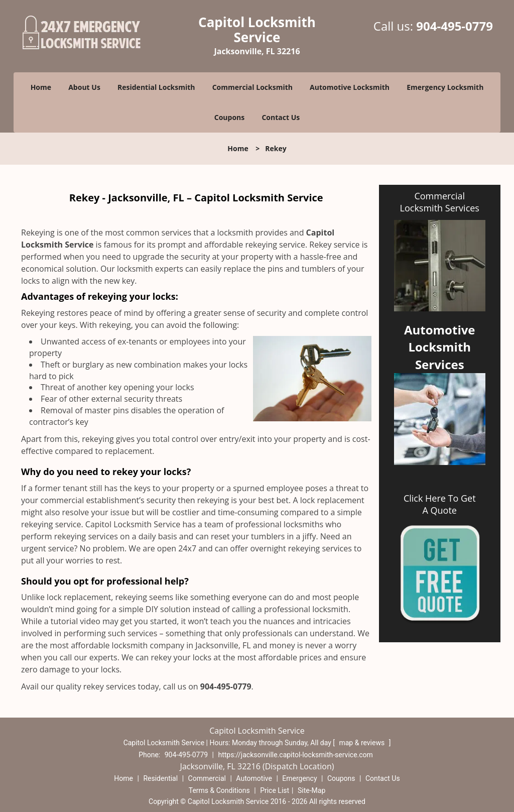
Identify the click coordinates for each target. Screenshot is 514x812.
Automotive (254, 778)
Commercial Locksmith (252, 87)
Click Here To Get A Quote (440, 504)
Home (41, 87)
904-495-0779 (455, 26)
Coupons (229, 117)
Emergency (299, 778)
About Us (84, 87)
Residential (160, 778)
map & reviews (362, 743)
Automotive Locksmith (350, 87)
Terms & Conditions (219, 790)
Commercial (207, 778)
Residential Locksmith (156, 87)
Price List (275, 790)
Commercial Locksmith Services (440, 202)
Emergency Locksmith (445, 87)
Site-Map (311, 790)
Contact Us (281, 117)
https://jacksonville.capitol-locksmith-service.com (296, 755)
